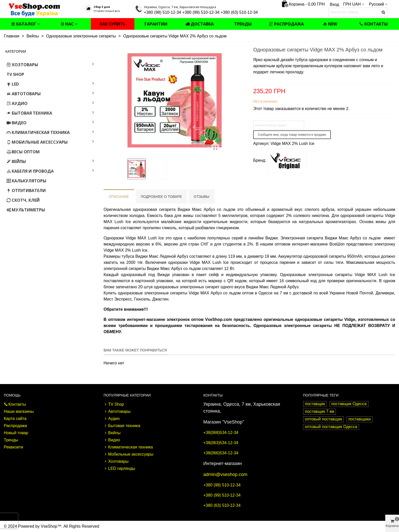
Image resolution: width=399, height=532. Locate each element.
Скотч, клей (23, 200)
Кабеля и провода (30, 171)
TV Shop (15, 74)
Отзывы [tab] (202, 197)
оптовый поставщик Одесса (331, 427)
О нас (67, 24)
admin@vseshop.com (225, 474)
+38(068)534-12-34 (221, 433)
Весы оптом (23, 152)
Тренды (243, 24)
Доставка (200, 24)
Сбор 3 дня (102, 7)
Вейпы (16, 161)
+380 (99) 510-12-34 (222, 495)
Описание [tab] (119, 197)
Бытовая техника (29, 113)
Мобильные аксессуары (37, 142)
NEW (330, 24)
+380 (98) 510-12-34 (222, 485)
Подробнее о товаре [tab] (161, 197)
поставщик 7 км (319, 411)
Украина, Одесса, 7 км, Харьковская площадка (180, 7)
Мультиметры (26, 210)
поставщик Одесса (349, 404)
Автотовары (24, 94)
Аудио (17, 103)
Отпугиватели (26, 190)
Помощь (12, 395)
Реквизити (13, 447)
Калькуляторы (26, 181)
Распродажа (286, 24)
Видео (17, 123)
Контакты (374, 24)
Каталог (24, 24)
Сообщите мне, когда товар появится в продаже (292, 135)
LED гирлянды (119, 469)
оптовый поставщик (323, 419)
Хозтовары (22, 65)
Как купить (113, 24)
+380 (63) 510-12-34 (222, 505)
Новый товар (16, 433)
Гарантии (156, 24)
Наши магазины (19, 411)
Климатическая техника (38, 132)
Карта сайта (15, 419)
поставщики (360, 419)
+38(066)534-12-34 (221, 453)
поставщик (315, 404)
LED (13, 84)
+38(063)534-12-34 (221, 443)
